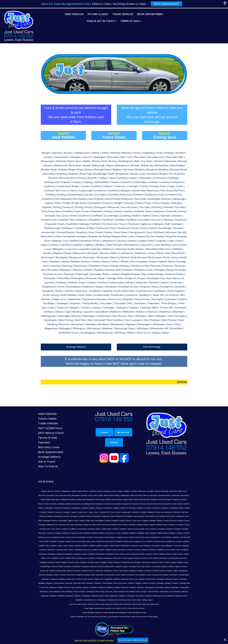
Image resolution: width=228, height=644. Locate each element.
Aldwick (64, 470)
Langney (168, 516)
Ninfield (35, 529)
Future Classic (98, 14)
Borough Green (98, 479)
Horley (63, 512)
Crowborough (40, 491)
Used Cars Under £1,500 (96, 575)
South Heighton (169, 546)
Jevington (44, 516)
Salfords (66, 541)
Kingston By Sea (85, 516)
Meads (73, 525)
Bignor (178, 474)
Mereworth (80, 525)
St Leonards (51, 541)
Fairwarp (170, 495)
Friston (159, 499)
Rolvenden (127, 537)
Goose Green (76, 504)
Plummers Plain (149, 533)
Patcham (185, 529)
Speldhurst (72, 550)
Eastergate (95, 495)
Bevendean (156, 474)
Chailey (132, 483)
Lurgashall (155, 520)
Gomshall (50, 504)
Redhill (78, 537)
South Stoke (35, 550)
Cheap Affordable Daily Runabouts (115, 583)
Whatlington (35, 566)
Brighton (171, 479)
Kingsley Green (111, 516)
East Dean (87, 495)
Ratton (72, 537)
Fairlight (163, 495)
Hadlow (119, 504)
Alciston (47, 470)
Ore (141, 529)
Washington (157, 558)
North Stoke (85, 529)
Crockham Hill (184, 487)
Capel (119, 483)
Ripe (97, 537)
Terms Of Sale (130, 21)
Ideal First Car (121, 579)
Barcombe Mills (36, 474)
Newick (192, 525)
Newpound (168, 525)
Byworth (106, 483)
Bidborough (171, 474)
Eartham (162, 491)
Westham (167, 562)
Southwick (64, 550)
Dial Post (99, 491)
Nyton (124, 529)
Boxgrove (129, 479)
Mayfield (66, 525)
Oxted (154, 529)
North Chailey (64, 529)
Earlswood (154, 491)
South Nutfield (191, 546)
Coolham (69, 487)
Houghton (115, 512)
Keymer (94, 516)
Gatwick (180, 499)
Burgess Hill (66, 483)
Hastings (65, 508)
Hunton (132, 512)
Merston (95, 525)
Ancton (90, 470)
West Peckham (120, 562)
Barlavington (47, 474)
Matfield (53, 525)
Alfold (70, 470)
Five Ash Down (94, 499)
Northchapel (54, 529)
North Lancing (75, 529)
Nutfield (106, 529)
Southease (159, 546)
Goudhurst (86, 504)
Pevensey (92, 533)
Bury (94, 483)
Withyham (119, 566)
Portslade (192, 533)
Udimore (49, 558)
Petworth (84, 533)
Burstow (82, 483)
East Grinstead (181, 491)
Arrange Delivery (72, 326)
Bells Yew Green (108, 474)
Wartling (149, 558)
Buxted (100, 483)
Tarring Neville (54, 554)
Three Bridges (102, 554)
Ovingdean (147, 529)
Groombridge (103, 504)
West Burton (176, 558)
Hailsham (136, 504)
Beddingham (97, 474)
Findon (69, 499)
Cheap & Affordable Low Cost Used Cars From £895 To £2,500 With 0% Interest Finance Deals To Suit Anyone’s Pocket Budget (114, 587)
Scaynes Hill (87, 541)
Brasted (143, 479)
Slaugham (78, 546)
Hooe (43, 512)
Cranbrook (138, 487)
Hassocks (57, 508)
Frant (154, 499)
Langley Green (177, 516)
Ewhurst (157, 495)
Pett (79, 533)
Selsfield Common (131, 541)
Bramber (137, 479)
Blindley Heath (64, 479)
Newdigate (159, 525)
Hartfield (41, 508)
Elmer (125, 495)
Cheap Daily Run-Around (136, 579)
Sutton (186, 550)
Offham (136, 529)
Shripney (48, 546)
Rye (34, 541)
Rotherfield (135, 537)
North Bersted (44, 529)
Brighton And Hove (111, 479)
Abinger (34, 470)
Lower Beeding (115, 520)
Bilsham (194, 474)
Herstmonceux (117, 508)
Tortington (163, 554)
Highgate (148, 508)
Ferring (49, 499)
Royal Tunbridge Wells (165, 537)
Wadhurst (84, 558)
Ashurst (148, 470)
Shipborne (176, 541)
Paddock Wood (163, 529)
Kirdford (132, 516)
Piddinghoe (119, 533)
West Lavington (108, 562)
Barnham (56, 474)
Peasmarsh (45, 533)
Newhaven (185, 525)
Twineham (35, 558)
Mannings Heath (182, 520)
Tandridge (36, 554)
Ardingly (109, 470)
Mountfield (142, 525)
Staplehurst (127, 550)
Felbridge (34, 499)
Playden (140, 533)
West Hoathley (97, 562)
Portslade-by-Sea (38, 537)
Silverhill (70, 546)
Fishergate (76, 499)
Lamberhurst (153, 516)
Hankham (191, 504)
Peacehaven (36, 533)
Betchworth (147, 474)
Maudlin (59, 525)
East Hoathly (47, 495)
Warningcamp (132, 558)
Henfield (108, 508)
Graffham (94, 504)
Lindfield (62, 520)
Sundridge (193, 550)
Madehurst (171, 520)
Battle (72, 474)
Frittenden (166, 499)
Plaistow (127, 533)
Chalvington (140, 483)
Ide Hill (178, 512)
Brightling (164, 479)
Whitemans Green (46, 566)
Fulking (174, 499)
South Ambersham (126, 546)
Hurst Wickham (161, 512)
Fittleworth (85, 499)
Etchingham (149, 495)
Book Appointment (150, 14)
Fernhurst (56, 499)
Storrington (171, 550)
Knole (146, 516)
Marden (191, 520)
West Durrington (46, 562)
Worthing (183, 566)
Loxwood (147, 520)
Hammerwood (153, 504)
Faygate (194, 495)
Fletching (112, 499)
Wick (56, 566)
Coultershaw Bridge (105, 487)
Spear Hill (81, 550)
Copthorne (94, 487)
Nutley (119, 529)
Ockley (130, 529)
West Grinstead (85, 562)
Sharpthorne (152, 541)
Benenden (125, 474)
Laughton (187, 516)
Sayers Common (76, 541)
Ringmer (91, 537)
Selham (112, 541)
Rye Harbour (41, 541)
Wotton (190, 566)
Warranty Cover (41, 426)
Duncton (131, 491)
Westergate (57, 562)
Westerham (159, 562)
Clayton (183, 483)
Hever (126, 508)
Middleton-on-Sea (121, 525)
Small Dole (99, 546)
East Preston (69, 495)
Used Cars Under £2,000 (114, 575)
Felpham (42, 499)
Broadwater (38, 483)
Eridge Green (139, 495)
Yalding (114, 571)
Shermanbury (167, 541)
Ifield (183, 512)
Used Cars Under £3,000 (151, 575)
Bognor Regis (81, 479)
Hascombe (49, 508)
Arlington (116, 470)
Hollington (179, 508)
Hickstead (132, 508)
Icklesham (171, 512)
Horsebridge (76, 512)
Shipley (184, 541)
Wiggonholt (62, 566)
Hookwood (50, 512)
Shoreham (191, 541)
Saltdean (59, 541)
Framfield (148, 499)
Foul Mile (127, 499)
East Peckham (58, 495)
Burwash (88, 483)
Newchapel (150, 525)
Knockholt (139, 516)
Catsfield (125, 483)
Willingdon (71, 566)
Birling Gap (34, 479)
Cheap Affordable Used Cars (92, 583)
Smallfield (107, 546)
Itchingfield (36, 516)
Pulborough (56, 537)
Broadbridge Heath (190, 479)
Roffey (120, 537)
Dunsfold (146, 491)
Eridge (131, 495)
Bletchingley (53, 479)
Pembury (65, 533)
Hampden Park (164, 504)
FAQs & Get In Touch (101, 21)
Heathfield (94, 508)
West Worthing (142, 562)
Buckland (57, 483)
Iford (187, 512)
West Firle (75, 562)
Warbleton (115, 558)
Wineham (97, 566)
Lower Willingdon (137, 520)
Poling (186, 533)
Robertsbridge (104, 537)
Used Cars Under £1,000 (78, 575)
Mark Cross (45, 525)
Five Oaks (104, 499)
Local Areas (38, 460)
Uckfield (42, 558)
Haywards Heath (83, 508)
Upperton (68, 558)
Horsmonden (93, 512)
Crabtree (130, 487)
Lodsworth (105, 520)
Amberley (83, 470)
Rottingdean (145, 537)
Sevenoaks (142, 541)
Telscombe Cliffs (74, 554)
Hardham (34, 508)
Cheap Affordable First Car (137, 583)
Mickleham (110, 525)
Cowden (116, 487)
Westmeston (184, 562)
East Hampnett (37, 495)
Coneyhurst (85, 487)
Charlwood (149, 483)
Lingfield (69, 520)
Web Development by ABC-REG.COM (178, 632)
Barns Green (65, 474)
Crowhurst (50, 491)
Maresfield (36, 525)
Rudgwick (177, 537)
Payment (37, 422)
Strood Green (161, 550)
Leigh (193, 516)
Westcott (151, 562)
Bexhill (163, 474)
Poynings (48, 537)
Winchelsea (89, 566)
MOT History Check (43, 412)
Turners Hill (190, 554)
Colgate (45, 487)
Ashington (140, 470)
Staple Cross (109, 550)
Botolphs (122, 479)
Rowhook (153, 537)
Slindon (85, 546)
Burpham (74, 483)
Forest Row (139, 499)
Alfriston (76, 470)
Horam (57, 512)
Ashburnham (131, 470)
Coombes (77, 487)
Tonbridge (155, 554)
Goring (57, 504)
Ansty (104, 470)
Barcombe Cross (191, 470)
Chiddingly (157, 483)
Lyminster (163, 520)
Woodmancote (174, 566)
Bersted (133, 474)
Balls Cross (172, 470)
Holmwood (37, 512)
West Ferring (66, 562)
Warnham (123, 558)
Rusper (184, 537)
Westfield (175, 562)
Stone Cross (144, 550)
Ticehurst (126, 554)
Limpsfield (54, 520)
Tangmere (45, 554)
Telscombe (64, 554)
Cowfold (123, 487)
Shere (159, 541)
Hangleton (183, 504)
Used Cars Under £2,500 (132, 575)
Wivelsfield (140, 566)
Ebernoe (103, 495)
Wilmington (80, 566)
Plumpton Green (170, 533)
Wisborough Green (108, 566)
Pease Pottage (55, 533)
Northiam (93, 529)
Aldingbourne (56, 470)
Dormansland (122, 491)
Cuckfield (58, 491)
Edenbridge (111, 495)
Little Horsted (85, 520)
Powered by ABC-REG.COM (139, 632)
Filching (63, 499)
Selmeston (120, 541)
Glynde (186, 499)
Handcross (174, 504)
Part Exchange (156, 326)
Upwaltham (76, 558)
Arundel (123, 470)
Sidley (54, 546)
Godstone (42, 504)
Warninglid (142, 558)
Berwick (139, 474)
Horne (68, 512)
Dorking (113, 491)
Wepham (192, 562)
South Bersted (138, 546)
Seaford (95, 541)
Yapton (120, 571)
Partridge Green (175, 529)
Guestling (112, 504)
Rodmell (113, 537)
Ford (133, 499)
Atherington (155, 470)
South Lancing (180, 546)
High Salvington (158, 508)
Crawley (153, 487)
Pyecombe (65, 537)
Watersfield (167, 558)
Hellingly (101, 508)
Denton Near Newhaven (78, 491)
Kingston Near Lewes (70, 516)
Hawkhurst (73, 508)
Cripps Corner (173, 487)
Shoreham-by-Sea (37, 546)
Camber (113, 483)
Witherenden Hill (129, 566)
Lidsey (41, 520)
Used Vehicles (74, 14)
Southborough (45, 550)
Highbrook (140, 508)
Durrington (138, 491)
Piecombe (111, 533)
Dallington (65, 491)
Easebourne (170, 491)
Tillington (133, 554)
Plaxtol (134, 533)
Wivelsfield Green (151, 566)
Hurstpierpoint (150, 512)
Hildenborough (170, 508)
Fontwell (119, 499)
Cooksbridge (60, 487)
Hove (121, 512)
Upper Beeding (58, 558)
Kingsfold (101, 516)
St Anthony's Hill (91, 550)
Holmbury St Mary (190, 508)
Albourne (40, 470)
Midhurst (102, 525)
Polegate (179, 533)
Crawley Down (162, 487)
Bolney (89, 479)
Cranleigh (146, 487)
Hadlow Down (127, 504)
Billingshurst (186, 474)
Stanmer (100, 550)
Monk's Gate (133, 525)
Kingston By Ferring (55, 516)
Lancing (161, 516)
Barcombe (181, 470)
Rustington (192, 537)
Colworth (52, 487)
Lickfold (47, 520)
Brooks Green (48, 483)
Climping (190, 483)
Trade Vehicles (123, 14)
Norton (100, 529)
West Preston (131, 562)
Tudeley (170, 554)
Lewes (35, 520)
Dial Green (91, 491)
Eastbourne (78, 495)
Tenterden (84, 554)
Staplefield (118, 550)
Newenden (176, 525)
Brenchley (156, 479)
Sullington (179, 550)
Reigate (84, 537)
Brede (149, 479)
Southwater (55, 550)
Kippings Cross (123, 516)
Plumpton (159, 533)
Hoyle (126, 512)
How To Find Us (41, 445)
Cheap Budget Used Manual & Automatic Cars (99, 579)
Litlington (76, 520)
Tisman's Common (144, 554)
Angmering (97, 470)
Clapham (176, 483)
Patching (192, 529)
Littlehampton (95, 520)
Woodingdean (163, 566)
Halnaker (144, 504)
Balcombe (164, 470)
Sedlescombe (104, 541)
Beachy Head (80, 474)
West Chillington (187, 558)
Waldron (100, 558)
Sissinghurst (62, 546)
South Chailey (149, 546)
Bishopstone (44, 479)
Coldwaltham (37, 487)
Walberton (92, 558)
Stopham (152, 550)
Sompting (115, 546)
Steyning (135, 550)
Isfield (192, 512)
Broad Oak (179, 479)
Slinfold (91, 546)
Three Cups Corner (115, 554)
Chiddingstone (167, 483)
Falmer (177, 495)
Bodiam (72, 479)
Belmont (118, 474)
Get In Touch (39, 441)
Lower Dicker (126, 520)
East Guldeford (192, 491)
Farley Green (185, 495)
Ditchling (107, 491)
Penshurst (73, 533)
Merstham (88, 525)
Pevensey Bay (101, 533)
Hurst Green (139, 512)
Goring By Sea (65, 504)
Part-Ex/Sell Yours (43, 407)
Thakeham (93, 554)
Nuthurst (113, 529)
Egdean (119, 495)
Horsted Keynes (104, 512)
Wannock (107, 558)
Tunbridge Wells (180, 554)
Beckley (89, 474)
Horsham (85, 512)
